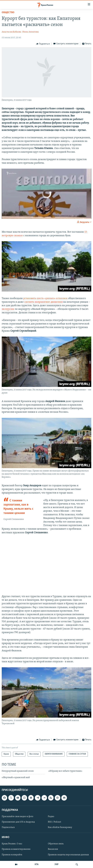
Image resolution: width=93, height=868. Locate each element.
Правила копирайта (12, 855)
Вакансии (53, 849)
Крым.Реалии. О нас (12, 844)
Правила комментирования (16, 849)
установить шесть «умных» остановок (45, 298)
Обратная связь (56, 844)
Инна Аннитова (31, 32)
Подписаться (8, 827)
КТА (37, 864)
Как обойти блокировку (60, 827)
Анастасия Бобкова (11, 32)
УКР (57, 864)
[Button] (43, 44)
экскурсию (8, 309)
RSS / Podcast (54, 822)
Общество (8, 12)
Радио (51, 817)
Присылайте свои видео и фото (17, 817)
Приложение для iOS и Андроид (18, 822)
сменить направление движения (43, 302)
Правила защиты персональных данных (68, 855)
